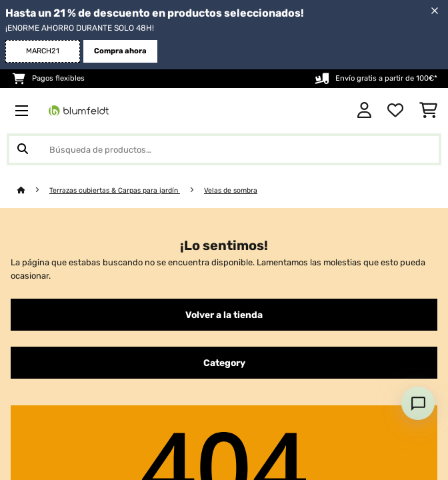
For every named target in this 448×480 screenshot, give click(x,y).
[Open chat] (418, 403)
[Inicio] (33, 190)
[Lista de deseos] (395, 111)
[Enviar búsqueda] (23, 149)
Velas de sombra (231, 190)
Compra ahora (120, 51)
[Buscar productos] (224, 149)
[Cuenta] (364, 111)
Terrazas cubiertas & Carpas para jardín (115, 190)
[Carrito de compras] (428, 111)
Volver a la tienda (224, 315)
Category (224, 363)
